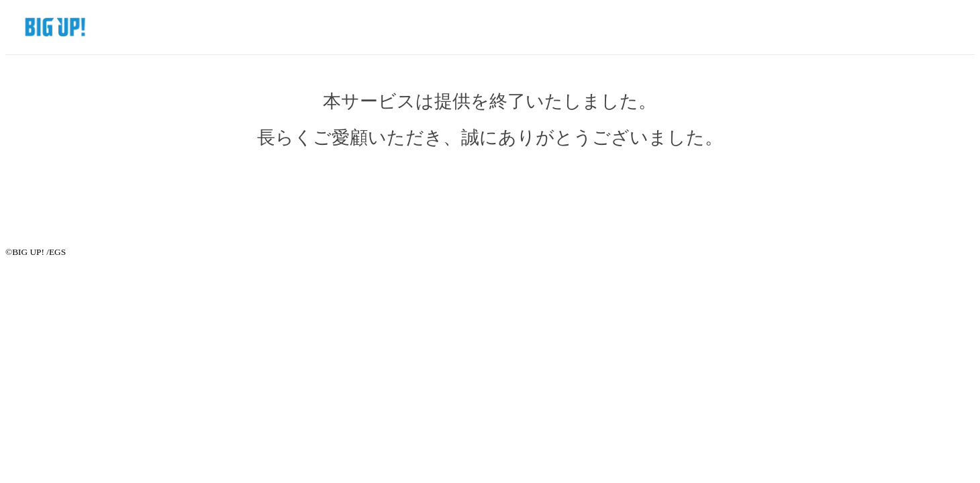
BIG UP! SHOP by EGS (48, 27)
